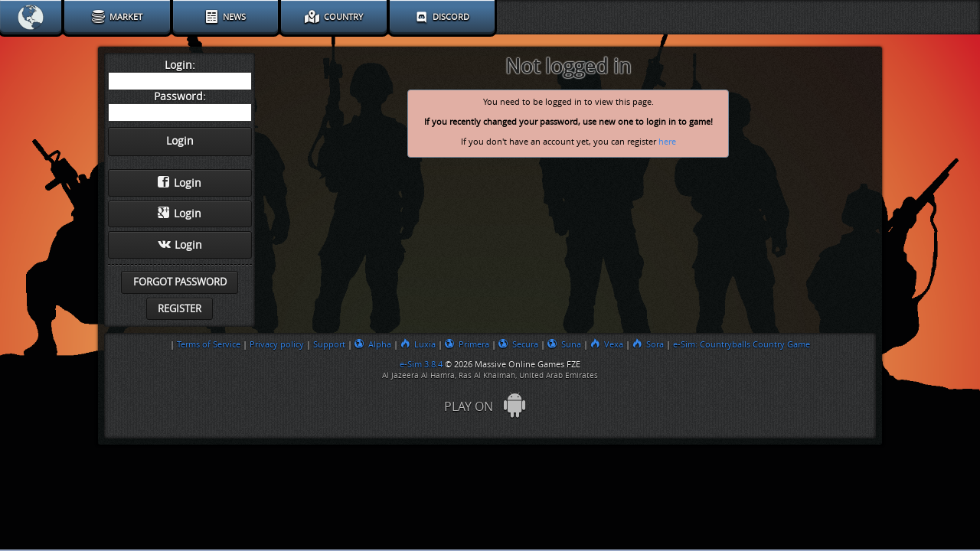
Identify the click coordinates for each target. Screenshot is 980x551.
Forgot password (180, 282)
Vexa (607, 344)
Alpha (373, 344)
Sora (648, 344)
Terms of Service (209, 344)
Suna (564, 344)
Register (180, 309)
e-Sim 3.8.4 (421, 364)
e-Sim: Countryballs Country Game (742, 344)
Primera (467, 344)
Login (180, 183)
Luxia (418, 344)
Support (329, 344)
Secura (518, 344)
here (667, 142)
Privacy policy (277, 344)
